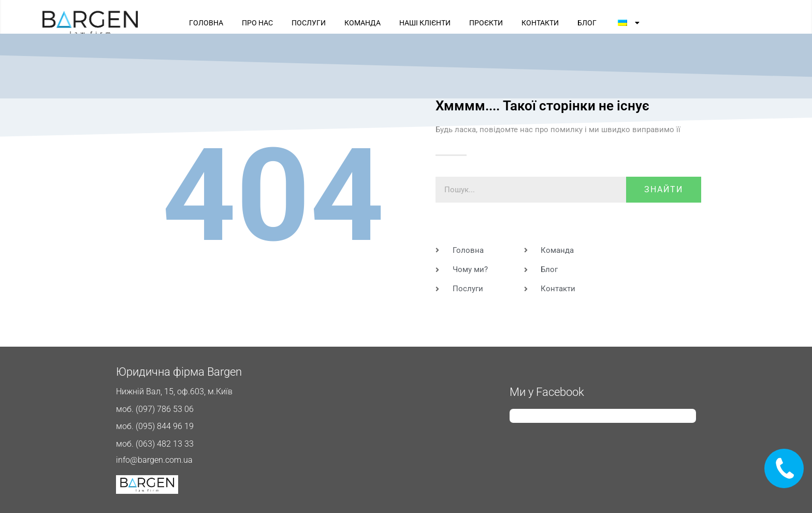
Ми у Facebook (547, 392)
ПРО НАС (257, 23)
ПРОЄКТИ (486, 23)
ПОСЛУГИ (309, 23)
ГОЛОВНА (206, 23)
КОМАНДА (363, 23)
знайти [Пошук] (664, 189)
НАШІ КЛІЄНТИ (425, 23)
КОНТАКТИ (540, 23)
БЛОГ (587, 23)
